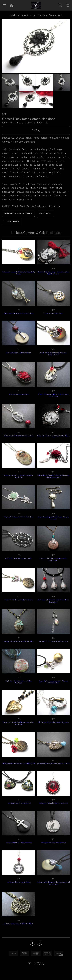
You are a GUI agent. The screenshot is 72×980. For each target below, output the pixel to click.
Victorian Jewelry (12, 222)
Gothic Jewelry (45, 214)
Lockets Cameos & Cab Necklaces (18, 214)
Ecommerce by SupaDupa (39, 965)
